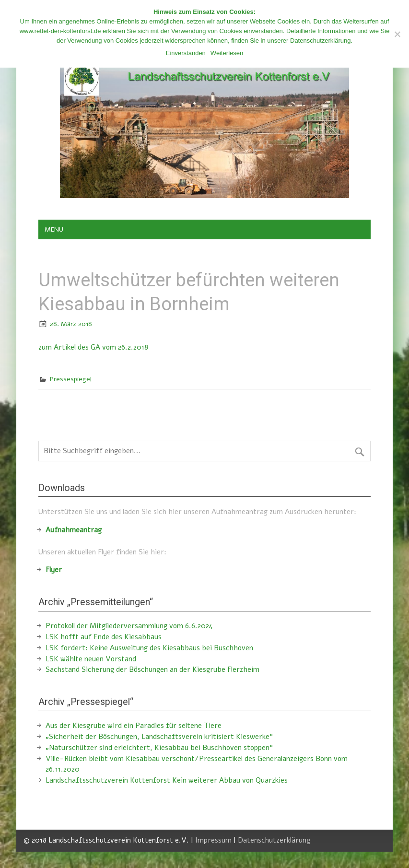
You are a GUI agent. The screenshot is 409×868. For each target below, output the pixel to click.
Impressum (213, 840)
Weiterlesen (227, 53)
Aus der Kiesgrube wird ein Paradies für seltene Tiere (134, 726)
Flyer (54, 570)
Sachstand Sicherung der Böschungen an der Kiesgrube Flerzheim (152, 669)
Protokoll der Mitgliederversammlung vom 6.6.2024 (129, 626)
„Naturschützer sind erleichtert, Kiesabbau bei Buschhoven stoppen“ (159, 748)
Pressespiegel (71, 379)
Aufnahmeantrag (74, 530)
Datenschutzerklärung (274, 840)
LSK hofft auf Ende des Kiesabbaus (104, 637)
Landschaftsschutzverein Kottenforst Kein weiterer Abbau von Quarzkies (167, 780)
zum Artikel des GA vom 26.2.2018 (93, 347)
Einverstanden (186, 53)
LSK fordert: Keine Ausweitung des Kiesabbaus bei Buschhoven (149, 648)
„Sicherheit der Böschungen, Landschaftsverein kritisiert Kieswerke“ (159, 737)
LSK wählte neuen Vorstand (91, 659)
